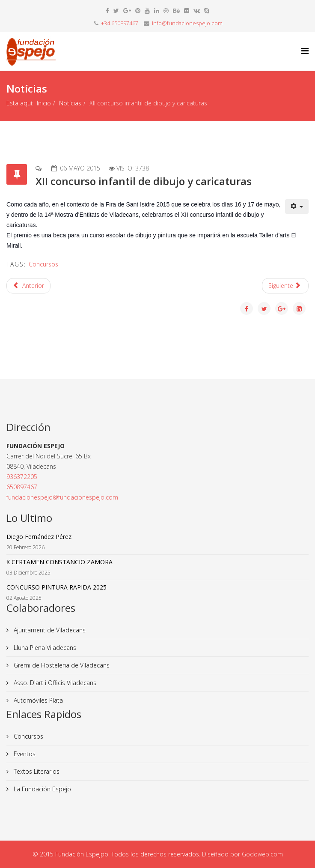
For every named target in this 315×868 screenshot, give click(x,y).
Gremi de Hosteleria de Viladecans (61, 665)
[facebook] (107, 10)
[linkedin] (157, 10)
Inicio (44, 103)
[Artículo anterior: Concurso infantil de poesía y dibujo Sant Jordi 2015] (28, 286)
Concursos (43, 264)
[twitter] (116, 10)
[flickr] (187, 10)
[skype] (207, 10)
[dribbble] (166, 10)
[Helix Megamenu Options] (305, 51)
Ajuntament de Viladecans (49, 630)
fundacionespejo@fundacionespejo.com (62, 497)
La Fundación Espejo (42, 789)
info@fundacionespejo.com (187, 23)
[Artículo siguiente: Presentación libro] (285, 286)
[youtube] (147, 10)
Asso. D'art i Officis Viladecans (54, 683)
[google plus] (127, 10)
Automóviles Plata (37, 700)
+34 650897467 (120, 23)
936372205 (22, 477)
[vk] (197, 10)
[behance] (176, 10)
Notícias (70, 103)
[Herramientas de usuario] (297, 207)
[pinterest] (138, 10)
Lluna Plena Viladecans (44, 648)
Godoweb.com (262, 854)
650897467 (22, 487)
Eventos (24, 754)
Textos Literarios (36, 771)
